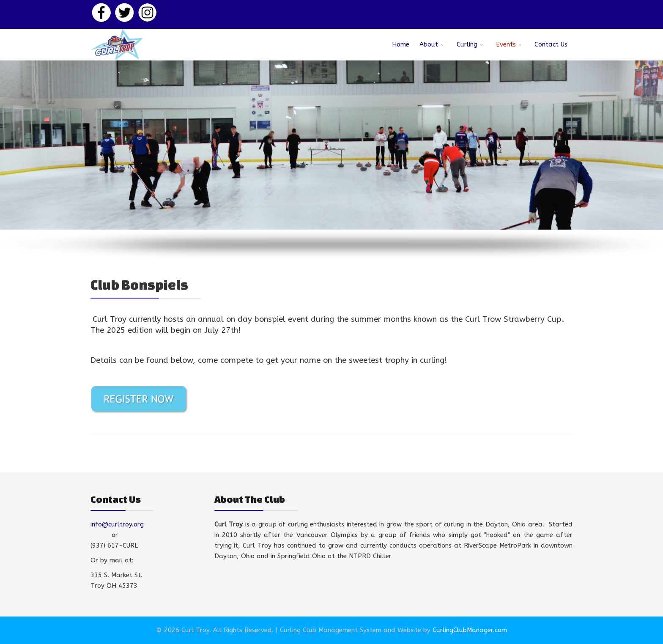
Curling (467, 44)
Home (401, 44)
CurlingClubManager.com (470, 630)
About (429, 44)
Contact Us (551, 44)
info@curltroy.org (117, 524)
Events (506, 44)
